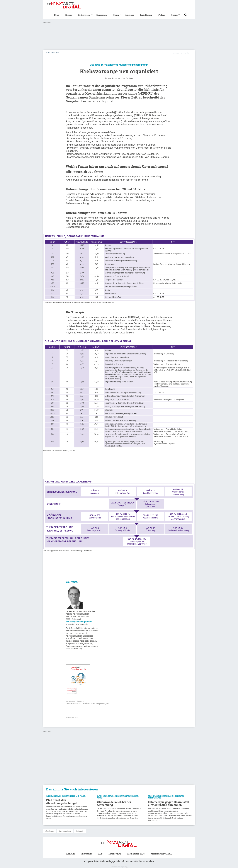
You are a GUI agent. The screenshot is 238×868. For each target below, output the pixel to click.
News (57, 15)
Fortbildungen (146, 15)
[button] (84, 15)
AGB (100, 854)
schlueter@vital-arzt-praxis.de (79, 622)
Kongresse (129, 15)
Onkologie (80, 831)
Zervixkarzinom (65, 831)
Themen (69, 15)
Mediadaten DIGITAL (161, 854)
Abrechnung (50, 831)
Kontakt (71, 854)
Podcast (162, 15)
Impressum (86, 854)
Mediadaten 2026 (136, 854)
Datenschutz (115, 854)
